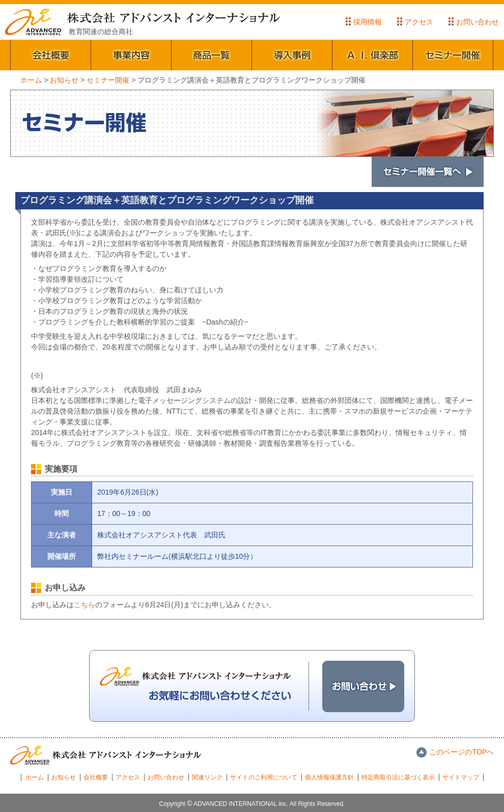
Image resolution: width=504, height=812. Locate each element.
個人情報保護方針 (329, 777)
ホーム (35, 777)
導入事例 (292, 55)
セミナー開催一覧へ (428, 172)
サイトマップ (461, 777)
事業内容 (131, 55)
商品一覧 (212, 55)
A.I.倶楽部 (373, 55)
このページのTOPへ (461, 752)
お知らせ (64, 777)
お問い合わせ (478, 22)
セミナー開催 (453, 55)
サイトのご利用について (264, 777)
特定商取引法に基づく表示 (398, 777)
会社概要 (51, 55)
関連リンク (207, 777)
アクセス (419, 22)
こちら (85, 605)
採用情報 (368, 22)
